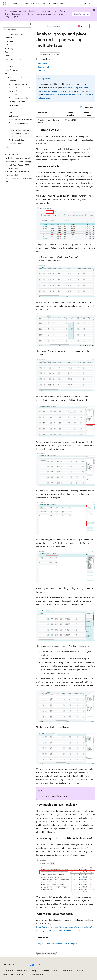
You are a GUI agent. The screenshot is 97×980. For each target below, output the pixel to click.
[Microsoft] (5, 3)
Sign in (91, 3)
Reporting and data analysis (53, 26)
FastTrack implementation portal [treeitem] (17, 158)
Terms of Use (8, 974)
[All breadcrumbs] (39, 26)
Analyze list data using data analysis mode (55, 944)
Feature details (44, 67)
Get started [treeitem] (9, 38)
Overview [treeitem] (13, 81)
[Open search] (85, 3)
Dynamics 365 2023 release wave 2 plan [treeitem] (19, 180)
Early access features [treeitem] (13, 45)
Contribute (45, 971)
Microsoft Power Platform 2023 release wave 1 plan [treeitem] (17, 167)
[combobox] (17, 29)
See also (41, 70)
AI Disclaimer (8, 971)
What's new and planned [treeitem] (18, 84)
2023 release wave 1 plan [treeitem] (14, 34)
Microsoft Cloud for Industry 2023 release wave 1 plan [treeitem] (18, 173)
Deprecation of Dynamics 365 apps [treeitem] (18, 162)
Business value (44, 64)
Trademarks (20, 974)
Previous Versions (23, 971)
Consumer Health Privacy (72, 971)
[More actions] (93, 26)
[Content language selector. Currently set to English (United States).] (14, 965)
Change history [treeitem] (11, 41)
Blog (34, 971)
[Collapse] (31, 24)
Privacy (55, 971)
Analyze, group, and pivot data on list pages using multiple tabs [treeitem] (21, 133)
